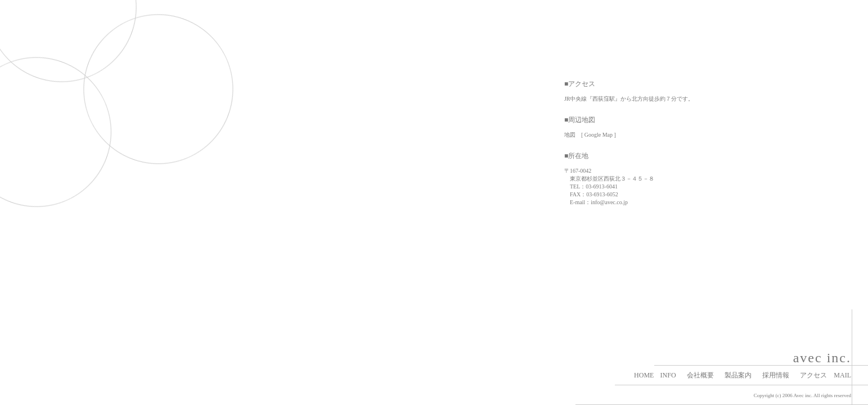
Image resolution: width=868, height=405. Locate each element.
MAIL (842, 375)
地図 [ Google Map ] (590, 135)
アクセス (813, 375)
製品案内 (738, 375)
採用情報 (776, 375)
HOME (644, 375)
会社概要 (700, 375)
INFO (668, 375)
